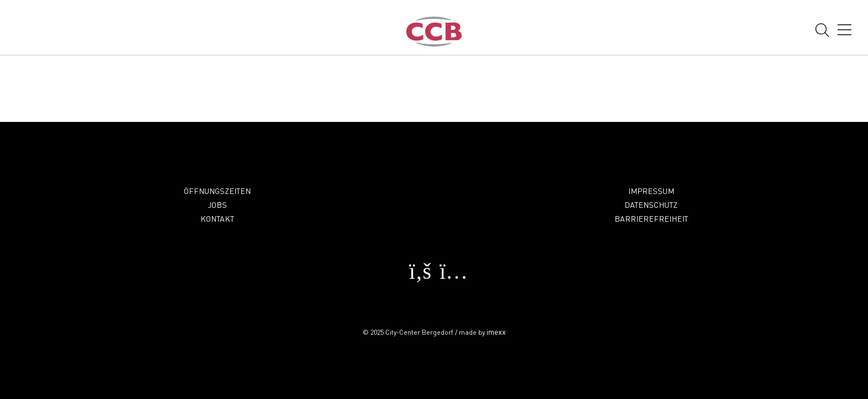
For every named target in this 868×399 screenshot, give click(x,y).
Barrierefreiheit (651, 219)
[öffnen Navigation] (844, 31)
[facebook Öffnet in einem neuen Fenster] (417, 276)
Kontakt (217, 219)
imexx (496, 332)
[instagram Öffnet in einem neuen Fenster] (451, 276)
